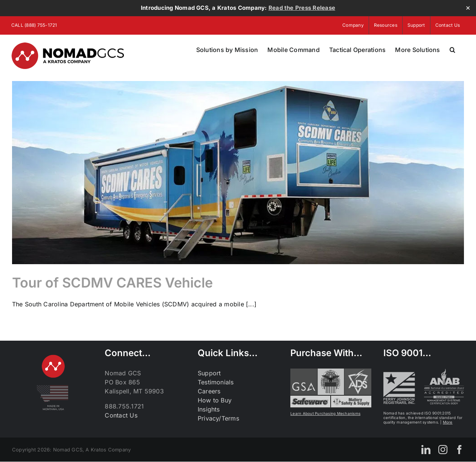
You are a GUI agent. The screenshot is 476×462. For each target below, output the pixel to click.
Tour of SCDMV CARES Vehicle (112, 283)
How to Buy (215, 400)
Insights (209, 409)
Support (209, 373)
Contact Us (121, 415)
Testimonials (216, 382)
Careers (209, 391)
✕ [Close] (468, 8)
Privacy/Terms (218, 418)
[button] (452, 50)
